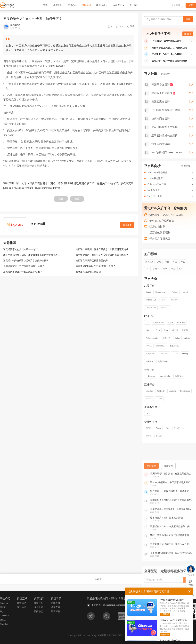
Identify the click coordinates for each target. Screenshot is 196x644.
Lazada (159, 399)
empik (171, 322)
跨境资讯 (86, 5)
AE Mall (38, 224)
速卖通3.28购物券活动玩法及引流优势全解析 (26, 261)
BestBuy (174, 300)
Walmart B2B (151, 300)
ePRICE (149, 346)
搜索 (188, 19)
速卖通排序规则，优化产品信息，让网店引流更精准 (102, 249)
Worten (149, 330)
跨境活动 (72, 5)
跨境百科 (56, 603)
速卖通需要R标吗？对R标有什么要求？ (95, 266)
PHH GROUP (158, 322)
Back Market (179, 428)
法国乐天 (167, 338)
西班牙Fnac (175, 346)
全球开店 (58, 5)
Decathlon (164, 308)
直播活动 (22, 603)
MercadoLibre (165, 376)
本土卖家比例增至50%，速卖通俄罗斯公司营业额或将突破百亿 (35, 255)
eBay (167, 428)
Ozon (148, 413)
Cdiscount (181, 322)
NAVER (149, 399)
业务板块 (39, 607)
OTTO (175, 354)
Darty (158, 330)
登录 (191, 5)
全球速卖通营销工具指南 (88, 272)
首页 (46, 5)
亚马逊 (159, 436)
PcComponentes (152, 338)
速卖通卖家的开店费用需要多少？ (93, 261)
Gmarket (149, 391)
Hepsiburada (185, 391)
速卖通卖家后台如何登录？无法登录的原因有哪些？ (102, 255)
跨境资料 (166, 74)
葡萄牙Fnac (163, 361)
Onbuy (177, 338)
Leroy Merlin (151, 308)
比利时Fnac (151, 354)
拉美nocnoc (151, 376)
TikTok (149, 428)
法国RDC (150, 361)
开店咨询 (97, 579)
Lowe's (163, 300)
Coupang (172, 391)
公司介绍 (39, 603)
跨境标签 (56, 611)
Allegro (187, 338)
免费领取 (165, 614)
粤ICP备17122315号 (118, 635)
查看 (188, 34)
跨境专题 (56, 607)
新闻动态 (39, 611)
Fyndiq (185, 354)
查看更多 (127, 225)
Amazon (4, 603)
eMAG (175, 330)
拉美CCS (179, 376)
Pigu (2, 611)
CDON (185, 330)
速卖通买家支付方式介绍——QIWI (21, 249)
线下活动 (22, 607)
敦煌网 (149, 436)
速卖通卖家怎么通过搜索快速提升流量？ (24, 266)
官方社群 (151, 74)
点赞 (61, 199)
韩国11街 (161, 391)
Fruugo (159, 428)
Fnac (166, 330)
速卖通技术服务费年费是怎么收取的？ (23, 272)
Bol (147, 322)
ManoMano (161, 346)
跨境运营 (102, 5)
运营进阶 (118, 5)
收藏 (77, 199)
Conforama (164, 354)
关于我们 (135, 5)
